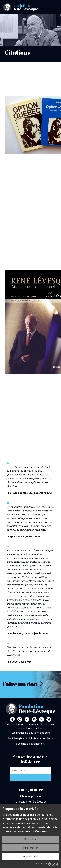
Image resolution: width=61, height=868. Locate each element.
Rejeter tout (30, 839)
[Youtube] (34, 719)
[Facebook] (12, 719)
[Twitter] (42, 719)
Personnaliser (31, 848)
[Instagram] (20, 719)
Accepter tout (30, 856)
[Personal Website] (49, 719)
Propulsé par (47, 864)
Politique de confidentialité (33, 832)
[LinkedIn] (27, 719)
